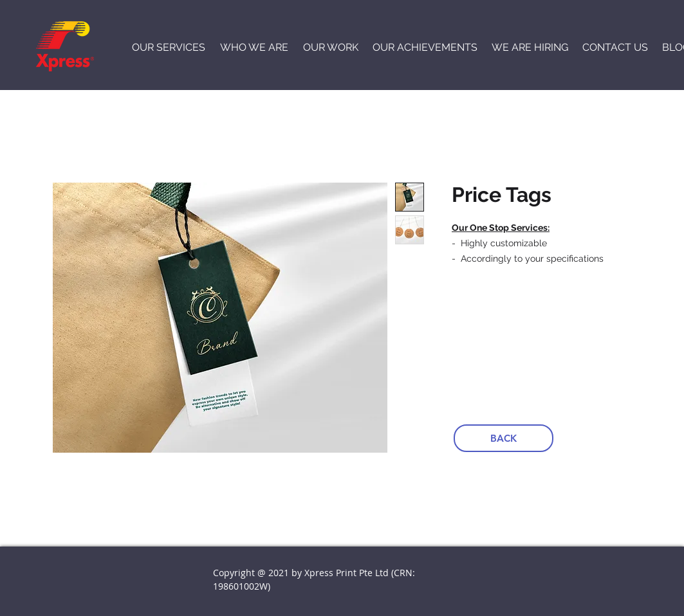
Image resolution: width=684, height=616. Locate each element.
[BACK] (504, 438)
